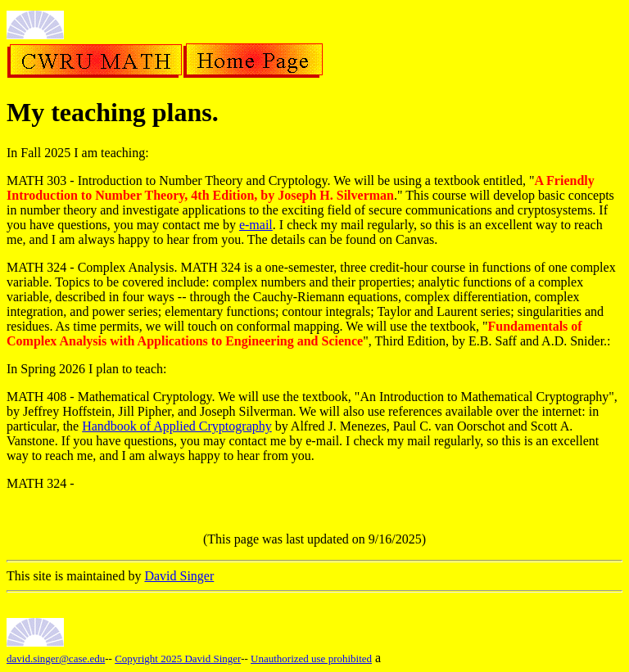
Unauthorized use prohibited (311, 658)
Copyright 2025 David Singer (178, 658)
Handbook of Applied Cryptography (177, 426)
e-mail (256, 225)
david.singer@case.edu (56, 658)
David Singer (179, 576)
